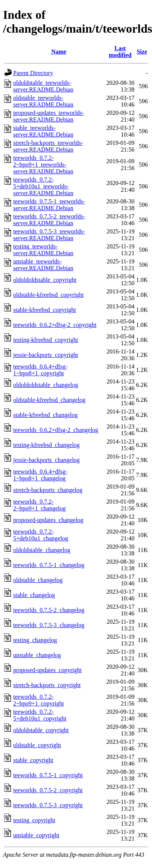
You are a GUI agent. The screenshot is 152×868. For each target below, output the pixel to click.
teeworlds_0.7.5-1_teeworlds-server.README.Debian (49, 205)
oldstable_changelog (38, 580)
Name (59, 52)
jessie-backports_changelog (46, 460)
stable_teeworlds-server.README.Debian (43, 131)
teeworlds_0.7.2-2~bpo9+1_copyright (39, 700)
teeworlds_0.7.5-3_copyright (48, 805)
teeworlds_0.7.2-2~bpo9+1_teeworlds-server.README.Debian (43, 165)
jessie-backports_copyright (46, 355)
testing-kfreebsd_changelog (46, 445)
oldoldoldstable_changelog (46, 385)
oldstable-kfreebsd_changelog (49, 400)
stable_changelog (34, 595)
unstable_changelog (37, 655)
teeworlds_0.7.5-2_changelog (49, 610)
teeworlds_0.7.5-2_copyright (48, 790)
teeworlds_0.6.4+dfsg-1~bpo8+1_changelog (40, 475)
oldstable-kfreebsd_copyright (49, 295)
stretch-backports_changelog (48, 490)
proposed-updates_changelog (48, 520)
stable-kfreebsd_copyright (45, 310)
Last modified (120, 52)
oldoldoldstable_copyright (45, 280)
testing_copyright (34, 820)
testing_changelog (35, 640)
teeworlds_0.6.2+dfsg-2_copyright (55, 325)
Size (142, 52)
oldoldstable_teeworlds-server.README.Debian (43, 86)
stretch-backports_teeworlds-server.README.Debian (48, 146)
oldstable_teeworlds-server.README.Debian (43, 101)
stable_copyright (33, 760)
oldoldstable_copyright (41, 730)
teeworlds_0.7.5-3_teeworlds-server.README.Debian (49, 235)
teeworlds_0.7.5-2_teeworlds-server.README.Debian (49, 220)
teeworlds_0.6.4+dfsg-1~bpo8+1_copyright (40, 370)
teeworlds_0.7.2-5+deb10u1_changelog (41, 535)
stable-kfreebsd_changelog (45, 415)
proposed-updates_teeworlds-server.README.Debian (49, 116)
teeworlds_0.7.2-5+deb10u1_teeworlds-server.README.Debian (43, 186)
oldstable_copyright (37, 745)
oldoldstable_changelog (42, 550)
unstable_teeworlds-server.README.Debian (43, 265)
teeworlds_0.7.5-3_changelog (49, 625)
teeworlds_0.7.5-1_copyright (48, 775)
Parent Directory (33, 73)
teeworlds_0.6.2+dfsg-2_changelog (56, 430)
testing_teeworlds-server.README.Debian (43, 250)
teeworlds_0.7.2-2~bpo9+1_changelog (39, 505)
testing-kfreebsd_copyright (46, 340)
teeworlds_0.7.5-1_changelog (49, 565)
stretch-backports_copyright (47, 685)
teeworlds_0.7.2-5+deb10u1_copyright (40, 715)
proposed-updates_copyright (47, 670)
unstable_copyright (36, 835)
